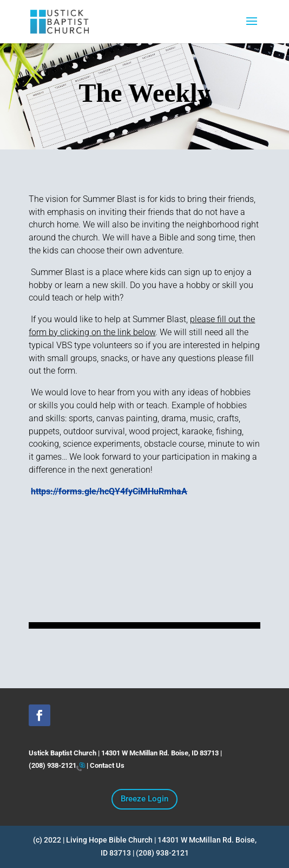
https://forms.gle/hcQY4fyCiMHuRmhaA (109, 491)
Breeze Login (144, 799)
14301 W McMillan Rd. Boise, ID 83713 (160, 753)
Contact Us (107, 765)
